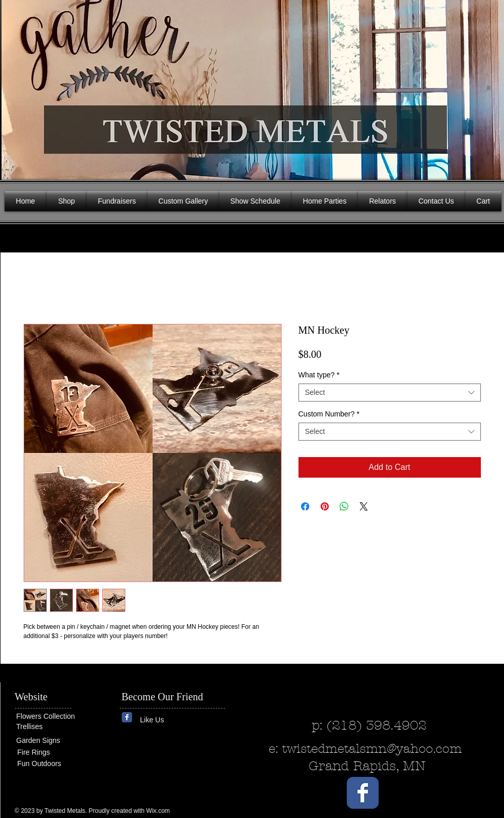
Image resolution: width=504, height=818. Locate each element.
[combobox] (390, 393)
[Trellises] (47, 727)
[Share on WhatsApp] (344, 506)
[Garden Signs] (47, 741)
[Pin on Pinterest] (325, 506)
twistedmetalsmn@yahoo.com (372, 749)
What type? (319, 375)
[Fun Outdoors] (48, 764)
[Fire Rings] (55, 752)
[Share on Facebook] (305, 506)
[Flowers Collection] (56, 716)
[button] (489, 87)
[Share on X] (364, 506)
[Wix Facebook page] (127, 717)
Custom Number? (329, 414)
